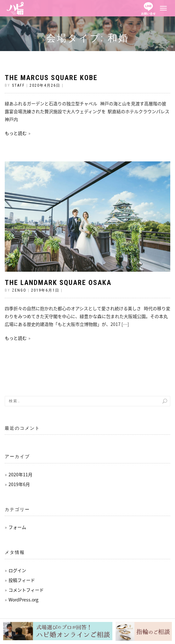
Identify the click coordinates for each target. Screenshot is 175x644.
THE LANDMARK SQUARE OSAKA (58, 283)
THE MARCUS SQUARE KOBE (51, 78)
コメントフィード (26, 590)
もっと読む (16, 133)
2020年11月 (20, 474)
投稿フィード (22, 580)
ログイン (17, 570)
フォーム (17, 527)
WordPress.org (23, 600)
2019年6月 (19, 484)
